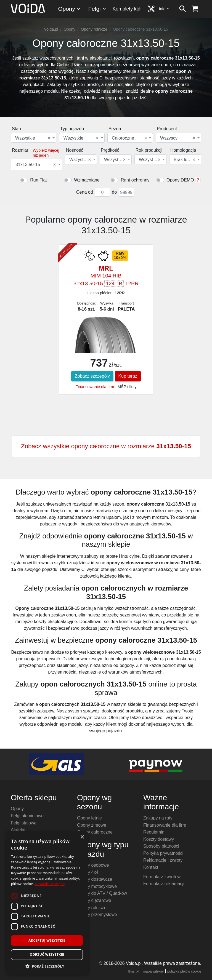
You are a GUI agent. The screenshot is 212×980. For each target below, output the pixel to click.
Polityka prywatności (163, 853)
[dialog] (47, 903)
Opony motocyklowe (97, 886)
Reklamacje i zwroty (163, 860)
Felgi (98, 9)
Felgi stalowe (24, 823)
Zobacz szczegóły (92, 376)
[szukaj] (183, 9)
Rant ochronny (135, 180)
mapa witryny (153, 971)
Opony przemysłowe (97, 914)
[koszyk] (195, 9)
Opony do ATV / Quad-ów (102, 893)
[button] (47, 966)
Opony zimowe (92, 825)
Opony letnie (89, 818)
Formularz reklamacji (164, 884)
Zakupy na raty (158, 818)
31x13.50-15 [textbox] (36, 165)
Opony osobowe (93, 865)
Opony (70, 9)
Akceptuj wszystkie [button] (47, 940)
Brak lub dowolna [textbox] (185, 160)
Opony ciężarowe (94, 900)
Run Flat (38, 180)
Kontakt (151, 867)
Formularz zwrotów (162, 877)
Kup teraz (128, 376)
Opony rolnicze (94, 29)
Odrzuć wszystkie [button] (47, 954)
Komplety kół (127, 9)
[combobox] (34, 138)
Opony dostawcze (95, 879)
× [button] (82, 837)
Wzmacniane (87, 180)
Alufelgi (18, 830)
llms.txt (134, 971)
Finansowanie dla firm (95, 387)
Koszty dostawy (159, 839)
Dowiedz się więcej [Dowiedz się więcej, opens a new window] (50, 884)
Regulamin (154, 832)
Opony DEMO (180, 180)
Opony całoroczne (95, 832)
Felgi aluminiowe (27, 816)
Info (165, 9)
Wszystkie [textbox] (33, 138)
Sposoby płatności (161, 846)
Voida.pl (51, 29)
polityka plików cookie (184, 971)
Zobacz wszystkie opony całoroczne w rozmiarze (106, 446)
